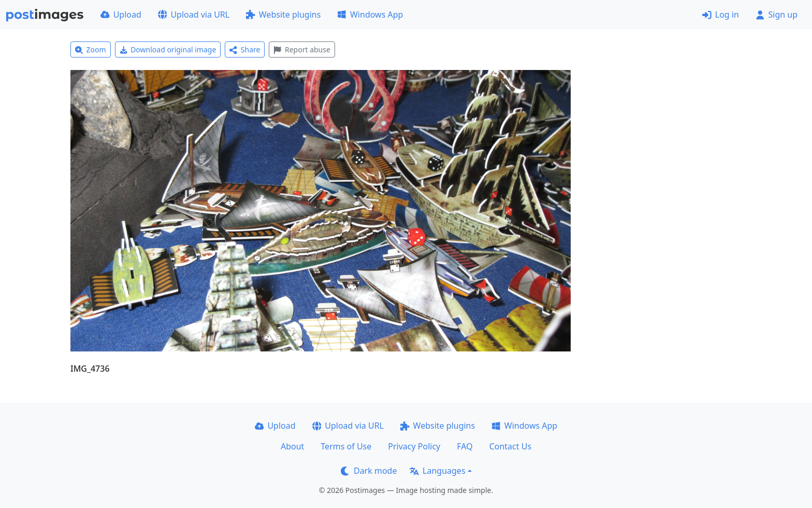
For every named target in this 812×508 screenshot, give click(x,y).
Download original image (168, 50)
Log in (721, 15)
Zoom (91, 50)
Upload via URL (194, 15)
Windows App (370, 15)
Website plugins (283, 15)
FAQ (465, 446)
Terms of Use (346, 446)
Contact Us (510, 446)
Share (245, 50)
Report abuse (302, 50)
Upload (121, 15)
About (292, 446)
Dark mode (369, 471)
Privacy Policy (414, 446)
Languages (437, 471)
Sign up (777, 15)
